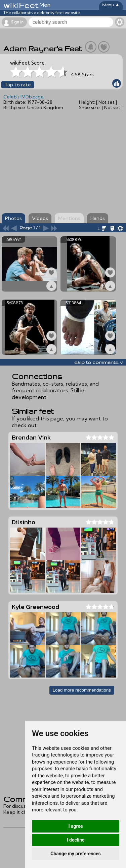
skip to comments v (98, 362)
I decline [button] (75, 840)
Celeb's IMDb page (24, 97)
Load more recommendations (82, 690)
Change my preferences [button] (75, 854)
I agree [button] (75, 826)
